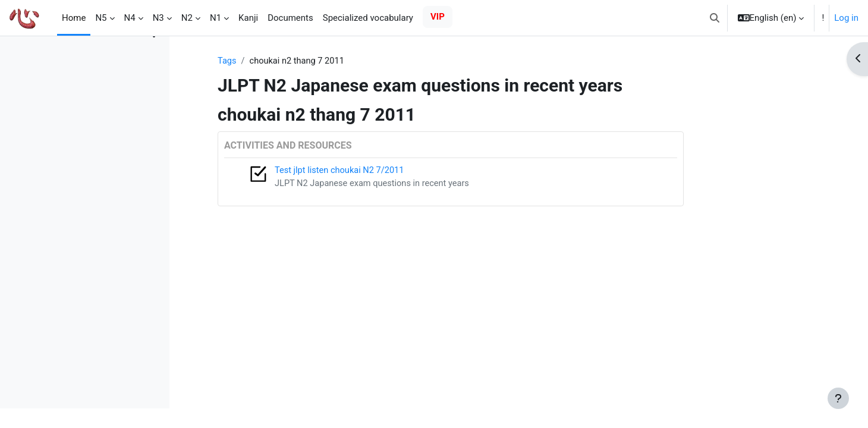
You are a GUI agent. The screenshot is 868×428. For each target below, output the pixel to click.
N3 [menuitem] (158, 18)
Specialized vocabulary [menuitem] (368, 18)
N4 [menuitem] (130, 18)
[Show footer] (838, 398)
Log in (846, 18)
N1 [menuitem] (216, 18)
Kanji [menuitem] (248, 18)
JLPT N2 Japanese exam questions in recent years (434, 184)
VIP (438, 17)
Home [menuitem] (74, 18)
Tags (286, 61)
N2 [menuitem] (187, 18)
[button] (715, 18)
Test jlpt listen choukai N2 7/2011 (400, 171)
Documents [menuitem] (290, 18)
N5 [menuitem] (101, 18)
